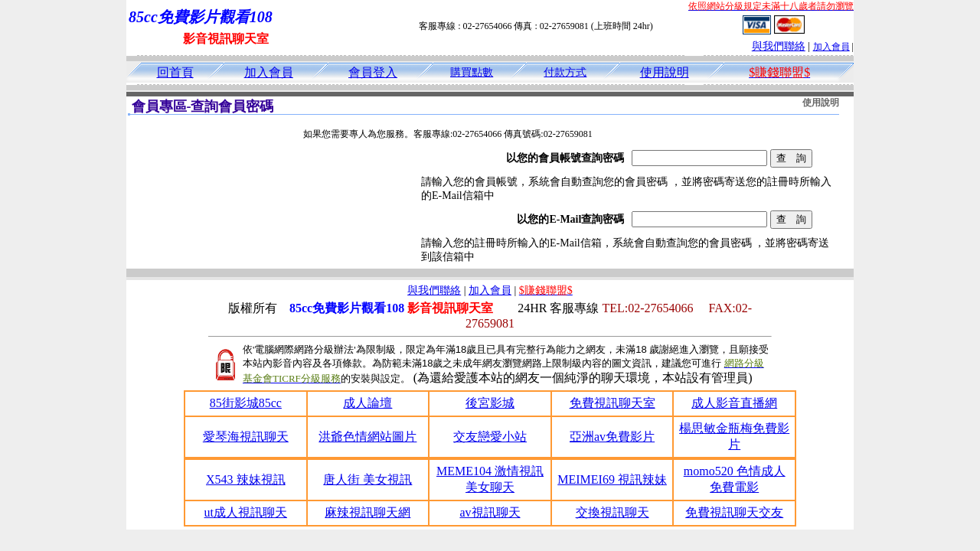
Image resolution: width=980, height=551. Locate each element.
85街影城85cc (246, 403)
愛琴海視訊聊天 (246, 437)
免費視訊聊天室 (612, 403)
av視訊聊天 (490, 512)
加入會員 (831, 47)
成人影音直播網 (734, 403)
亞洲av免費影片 (612, 437)
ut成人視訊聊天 (246, 512)
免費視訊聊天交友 (734, 512)
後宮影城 (490, 403)
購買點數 (472, 72)
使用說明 (665, 72)
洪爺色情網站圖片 (367, 437)
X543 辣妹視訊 (246, 479)
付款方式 (565, 72)
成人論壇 (367, 403)
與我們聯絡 (779, 46)
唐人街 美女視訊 (367, 479)
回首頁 (175, 72)
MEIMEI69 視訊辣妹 (612, 479)
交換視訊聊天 (612, 512)
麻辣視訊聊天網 (367, 512)
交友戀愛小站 (490, 437)
